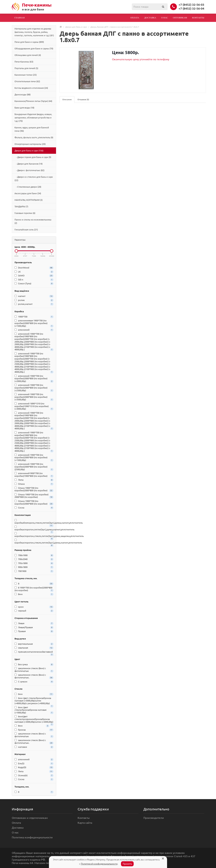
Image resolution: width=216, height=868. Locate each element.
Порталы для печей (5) (26, 68)
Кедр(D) (34, 767)
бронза (34, 730)
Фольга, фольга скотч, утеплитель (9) (34, 137)
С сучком (34, 682)
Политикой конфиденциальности (99, 864)
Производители (154, 818)
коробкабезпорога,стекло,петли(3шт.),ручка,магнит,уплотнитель (34, 522)
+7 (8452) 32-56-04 (191, 8)
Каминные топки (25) (26, 75)
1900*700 (34, 317)
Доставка (150, 18)
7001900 (34, 571)
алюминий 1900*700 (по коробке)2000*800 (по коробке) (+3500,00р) (34, 397)
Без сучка (34, 665)
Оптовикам (180, 18)
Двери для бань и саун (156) (29, 151)
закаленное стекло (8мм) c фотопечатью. (34, 676)
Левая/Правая (34, 628)
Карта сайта (85, 823)
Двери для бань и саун (76, 27)
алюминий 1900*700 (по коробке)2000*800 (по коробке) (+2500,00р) (34, 388)
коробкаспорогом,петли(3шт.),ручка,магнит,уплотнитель (34, 529)
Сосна (34, 508)
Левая (34, 623)
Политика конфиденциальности (32, 837)
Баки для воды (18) (24, 108)
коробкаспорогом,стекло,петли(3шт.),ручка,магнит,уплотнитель (34, 542)
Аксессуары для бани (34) (28, 193)
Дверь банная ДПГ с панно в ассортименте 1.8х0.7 (115, 27)
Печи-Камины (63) (24, 62)
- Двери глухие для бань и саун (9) (33, 157)
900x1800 (34, 567)
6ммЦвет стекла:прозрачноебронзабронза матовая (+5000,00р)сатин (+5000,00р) (34, 720)
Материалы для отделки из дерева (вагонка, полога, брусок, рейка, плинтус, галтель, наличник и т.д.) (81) (34, 32)
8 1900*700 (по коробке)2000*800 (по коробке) (34, 589)
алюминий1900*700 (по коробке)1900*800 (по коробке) (34, 475)
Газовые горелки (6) (25, 213)
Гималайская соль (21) (26, 230)
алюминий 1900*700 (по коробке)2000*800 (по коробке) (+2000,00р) (34, 379)
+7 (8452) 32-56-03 (191, 5)
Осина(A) (34, 776)
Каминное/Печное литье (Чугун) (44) (33, 101)
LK (34, 272)
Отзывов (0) (83, 99)
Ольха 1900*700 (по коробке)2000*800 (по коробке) (34, 489)
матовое (34, 747)
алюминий (34, 330)
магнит (34, 296)
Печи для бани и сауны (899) (29, 42)
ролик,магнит (34, 304)
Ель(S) (34, 764)
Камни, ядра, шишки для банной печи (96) (32, 129)
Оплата (135, 18)
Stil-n (34, 280)
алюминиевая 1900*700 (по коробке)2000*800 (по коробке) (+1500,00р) (34, 323)
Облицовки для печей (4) (28, 55)
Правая (34, 631)
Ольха (34, 484)
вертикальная (34, 644)
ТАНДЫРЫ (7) (21, 206)
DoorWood (34, 268)
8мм (34, 594)
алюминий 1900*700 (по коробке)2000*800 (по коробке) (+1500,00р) (34, 458)
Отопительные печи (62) (27, 81)
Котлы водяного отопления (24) (31, 88)
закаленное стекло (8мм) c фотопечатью (34, 670)
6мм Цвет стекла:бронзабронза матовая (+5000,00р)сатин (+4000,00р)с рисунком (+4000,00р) (34, 701)
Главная (19, 18)
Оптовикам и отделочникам (30, 818)
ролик (34, 300)
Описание (67, 99)
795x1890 (34, 563)
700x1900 (34, 555)
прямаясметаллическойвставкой (34, 652)
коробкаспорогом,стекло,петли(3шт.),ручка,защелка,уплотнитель (34, 535)
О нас (164, 18)
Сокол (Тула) (34, 284)
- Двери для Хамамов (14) (29, 164)
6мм (34, 694)
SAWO (34, 276)
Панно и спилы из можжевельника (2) (33, 221)
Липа (34, 480)
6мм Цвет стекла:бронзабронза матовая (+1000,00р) (34, 710)
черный (34, 611)
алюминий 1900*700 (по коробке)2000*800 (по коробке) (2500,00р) (34, 467)
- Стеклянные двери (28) (28, 187)
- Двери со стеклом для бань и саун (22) (34, 179)
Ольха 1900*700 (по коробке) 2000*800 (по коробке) (34, 496)
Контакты (198, 18)
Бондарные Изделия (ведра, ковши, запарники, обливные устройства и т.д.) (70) (33, 118)
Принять (127, 864)
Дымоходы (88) (23, 94)
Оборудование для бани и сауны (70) (34, 49)
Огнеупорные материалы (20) (30, 144)
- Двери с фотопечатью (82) (29, 170)
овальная (34, 648)
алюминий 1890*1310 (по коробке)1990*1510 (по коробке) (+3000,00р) (34, 406)
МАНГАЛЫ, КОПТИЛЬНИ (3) (29, 200)
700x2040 (34, 559)
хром (34, 607)
